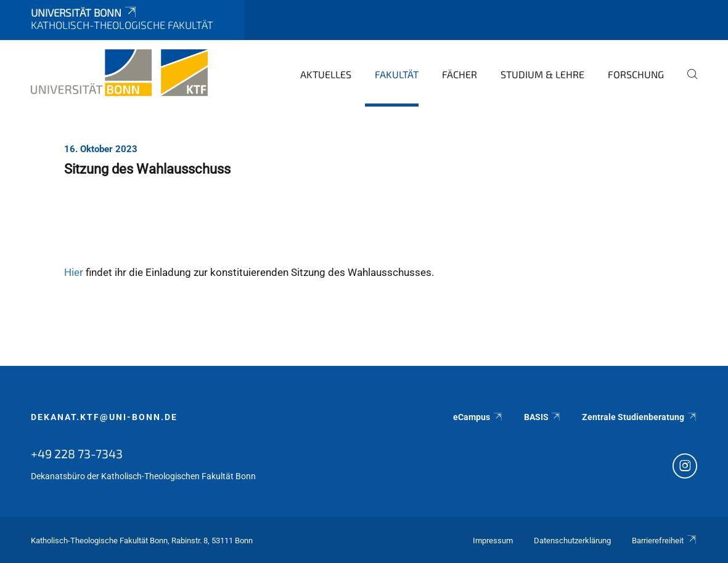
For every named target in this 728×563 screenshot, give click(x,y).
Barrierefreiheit (665, 541)
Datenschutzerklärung (572, 541)
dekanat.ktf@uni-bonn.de (104, 417)
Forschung (636, 74)
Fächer (460, 74)
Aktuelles (326, 74)
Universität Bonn (84, 12)
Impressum (493, 541)
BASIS (543, 417)
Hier (74, 272)
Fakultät (397, 74)
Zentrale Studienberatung (640, 417)
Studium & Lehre (542, 74)
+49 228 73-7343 (77, 453)
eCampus (478, 417)
